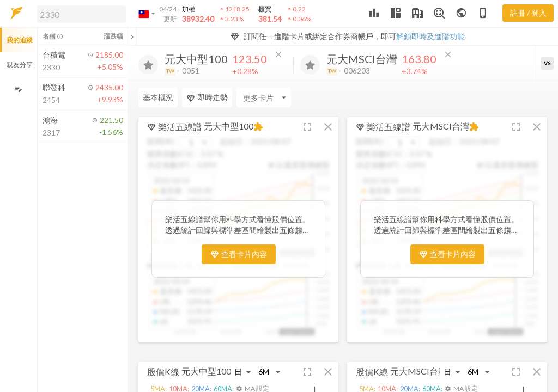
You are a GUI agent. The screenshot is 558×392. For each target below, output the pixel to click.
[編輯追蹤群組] (18, 89)
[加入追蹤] (148, 65)
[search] (82, 14)
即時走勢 (207, 97)
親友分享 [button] (20, 65)
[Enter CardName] (264, 97)
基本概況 (158, 97)
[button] (80, 14)
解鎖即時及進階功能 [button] (430, 36)
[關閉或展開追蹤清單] (132, 36)
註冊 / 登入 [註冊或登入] (528, 13)
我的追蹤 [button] (20, 40)
